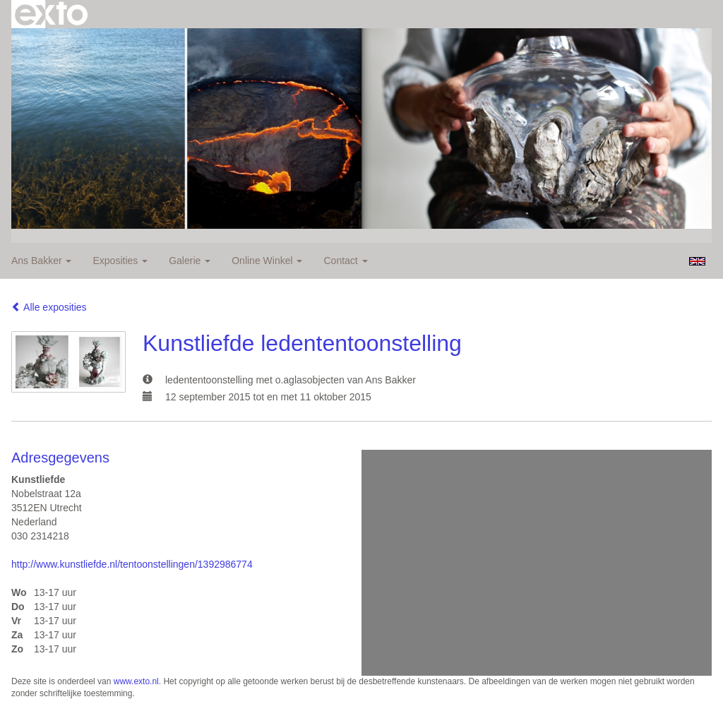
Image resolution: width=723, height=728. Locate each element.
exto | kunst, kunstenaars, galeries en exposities (51, 14)
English (697, 261)
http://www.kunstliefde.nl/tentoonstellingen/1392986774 (132, 564)
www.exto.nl (136, 681)
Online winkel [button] (267, 261)
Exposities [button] (120, 261)
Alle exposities (49, 307)
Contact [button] (345, 261)
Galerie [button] (190, 261)
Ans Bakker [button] (41, 261)
